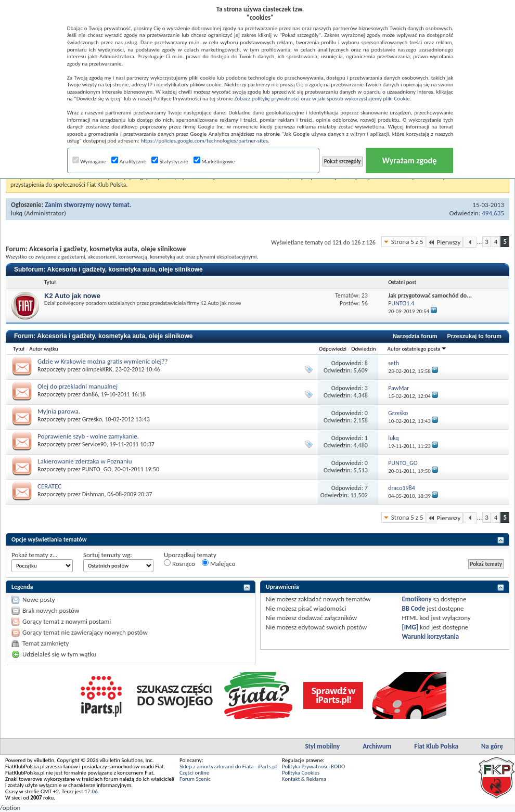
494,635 (493, 213)
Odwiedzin (363, 349)
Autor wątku (43, 349)
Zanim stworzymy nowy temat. (88, 205)
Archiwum (377, 746)
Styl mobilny (322, 746)
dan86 (90, 394)
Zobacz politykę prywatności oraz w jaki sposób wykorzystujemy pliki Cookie (322, 99)
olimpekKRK (97, 369)
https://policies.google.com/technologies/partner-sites (204, 141)
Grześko (92, 419)
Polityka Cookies (301, 773)
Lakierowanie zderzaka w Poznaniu (85, 461)
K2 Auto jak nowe (72, 296)
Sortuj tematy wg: (108, 555)
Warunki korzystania (430, 636)
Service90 (94, 444)
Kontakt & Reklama (304, 779)
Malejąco (218, 563)
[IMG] (410, 627)
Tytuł (19, 349)
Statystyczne (170, 162)
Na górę (492, 746)
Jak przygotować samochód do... (430, 295)
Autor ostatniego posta (417, 349)
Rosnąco (179, 563)
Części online (194, 773)
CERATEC (49, 486)
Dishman (93, 494)
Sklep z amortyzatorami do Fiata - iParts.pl (228, 766)
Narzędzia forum (415, 336)
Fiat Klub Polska (436, 746)
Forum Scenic (195, 779)
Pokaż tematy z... (35, 555)
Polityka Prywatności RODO (313, 766)
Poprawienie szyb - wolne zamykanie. (88, 436)
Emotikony (416, 599)
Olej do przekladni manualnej (78, 386)
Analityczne (129, 162)
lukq (17, 213)
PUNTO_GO (97, 469)
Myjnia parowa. (59, 411)
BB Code (413, 608)
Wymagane (89, 162)
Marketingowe (214, 162)
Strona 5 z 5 (407, 242)
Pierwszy (445, 242)
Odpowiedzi (333, 349)
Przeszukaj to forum (474, 336)
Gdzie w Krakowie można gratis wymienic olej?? (103, 361)
